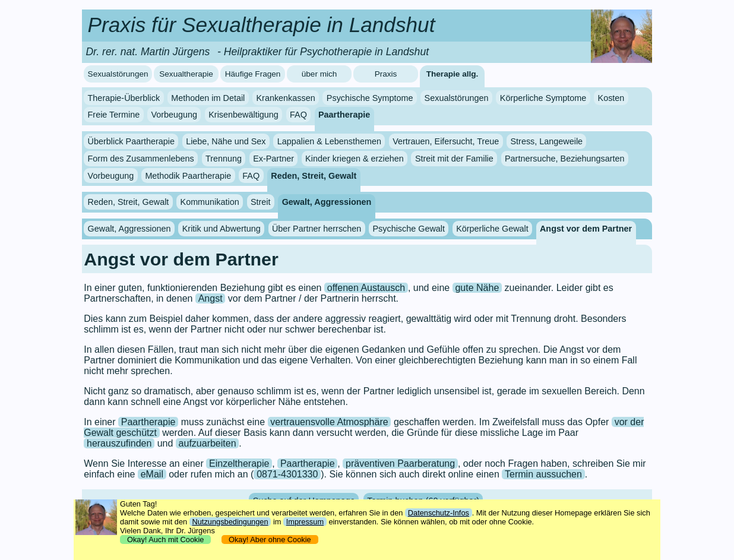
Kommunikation (210, 202)
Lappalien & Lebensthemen (329, 141)
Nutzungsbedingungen (230, 522)
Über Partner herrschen (317, 229)
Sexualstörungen (118, 74)
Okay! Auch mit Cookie (166, 540)
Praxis (386, 74)
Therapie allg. (453, 74)
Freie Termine (114, 115)
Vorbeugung (174, 115)
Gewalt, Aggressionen (327, 202)
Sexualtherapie (186, 74)
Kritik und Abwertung (222, 229)
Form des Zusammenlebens (141, 159)
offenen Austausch (366, 288)
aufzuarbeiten (208, 443)
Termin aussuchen (543, 474)
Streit (261, 202)
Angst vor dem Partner (586, 229)
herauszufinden (119, 443)
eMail (152, 474)
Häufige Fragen (253, 74)
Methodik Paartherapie (188, 176)
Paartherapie (344, 115)
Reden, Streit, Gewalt (314, 176)
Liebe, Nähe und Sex (226, 141)
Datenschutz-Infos (439, 513)
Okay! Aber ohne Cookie (270, 540)
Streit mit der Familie (454, 159)
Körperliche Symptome (543, 98)
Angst (211, 298)
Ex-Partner (273, 159)
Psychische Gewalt (409, 229)
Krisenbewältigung (243, 115)
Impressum (305, 522)
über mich (319, 74)
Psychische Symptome (370, 98)
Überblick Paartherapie (131, 141)
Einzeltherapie (239, 463)
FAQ (298, 115)
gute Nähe (477, 288)
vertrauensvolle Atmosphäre (329, 422)
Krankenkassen (285, 98)
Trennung (224, 159)
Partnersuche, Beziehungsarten (565, 159)
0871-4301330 (287, 474)
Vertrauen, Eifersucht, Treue (446, 141)
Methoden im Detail (208, 98)
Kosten (611, 98)
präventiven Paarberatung (400, 463)
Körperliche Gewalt (492, 229)
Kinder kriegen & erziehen (355, 159)
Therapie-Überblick (124, 98)
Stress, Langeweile (547, 141)
